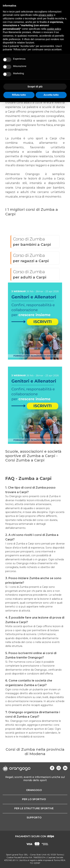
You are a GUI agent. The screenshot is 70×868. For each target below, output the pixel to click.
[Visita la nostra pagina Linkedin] (65, 768)
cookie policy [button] (54, 29)
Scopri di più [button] (35, 87)
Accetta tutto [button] (51, 95)
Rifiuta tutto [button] (19, 95)
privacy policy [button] (46, 15)
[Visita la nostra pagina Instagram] (59, 768)
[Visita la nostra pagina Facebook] (52, 768)
